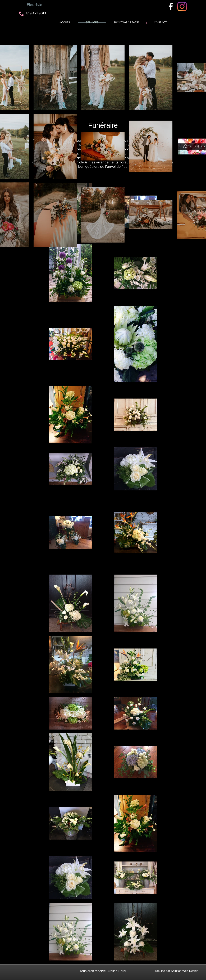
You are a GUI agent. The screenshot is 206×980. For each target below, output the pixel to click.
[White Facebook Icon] (171, 6)
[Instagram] (182, 6)
